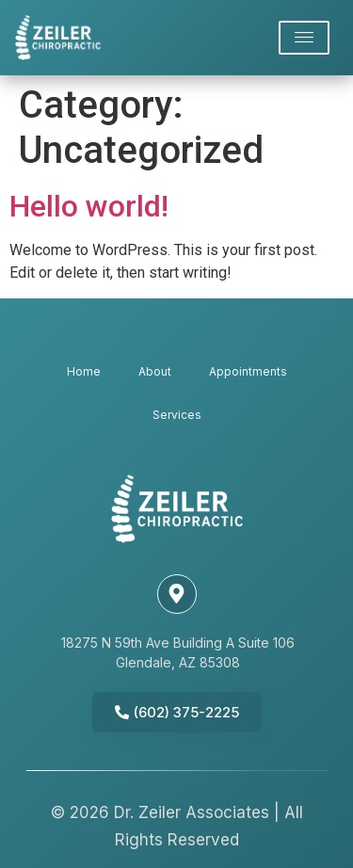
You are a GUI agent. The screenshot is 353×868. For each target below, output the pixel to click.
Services (177, 415)
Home (84, 371)
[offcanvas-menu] (304, 38)
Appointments (248, 371)
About (155, 371)
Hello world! (89, 206)
